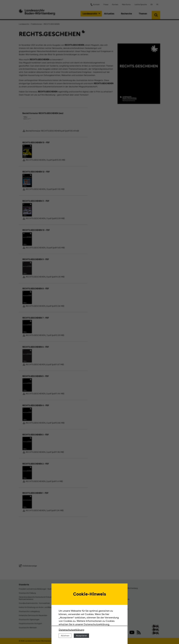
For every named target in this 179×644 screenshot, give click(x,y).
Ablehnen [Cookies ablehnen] (65, 636)
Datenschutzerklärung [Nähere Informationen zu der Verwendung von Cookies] (71, 630)
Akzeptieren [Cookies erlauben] (81, 636)
